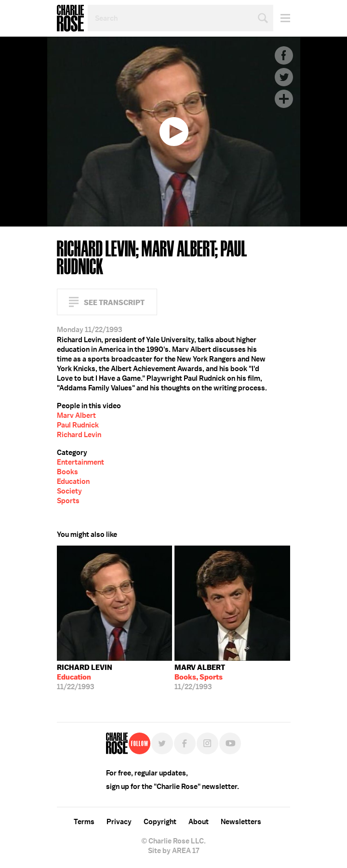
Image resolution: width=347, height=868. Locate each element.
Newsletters (241, 822)
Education (73, 481)
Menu (282, 18)
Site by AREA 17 (173, 851)
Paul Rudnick (78, 425)
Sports (68, 501)
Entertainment (80, 462)
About (199, 822)
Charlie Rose (70, 18)
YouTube (230, 743)
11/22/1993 (85, 677)
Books (67, 472)
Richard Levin (79, 435)
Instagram (207, 743)
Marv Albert (76, 415)
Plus (284, 99)
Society (69, 491)
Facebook (284, 55)
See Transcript (114, 302)
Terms (84, 822)
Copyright (160, 822)
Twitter (284, 77)
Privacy (119, 822)
